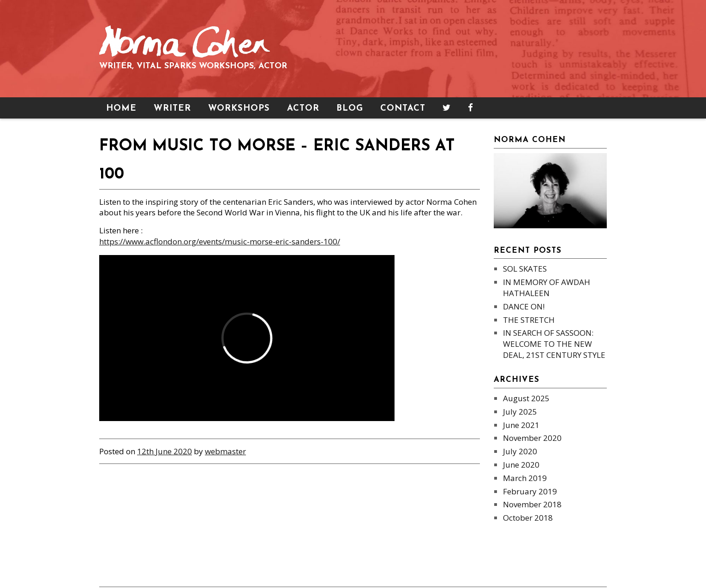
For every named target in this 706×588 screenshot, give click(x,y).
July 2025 (520, 412)
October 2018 (528, 518)
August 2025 (526, 398)
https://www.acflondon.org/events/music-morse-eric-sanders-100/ (220, 241)
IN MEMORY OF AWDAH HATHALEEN (547, 288)
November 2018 (532, 504)
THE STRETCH (529, 320)
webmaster (225, 451)
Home (121, 109)
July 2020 (520, 451)
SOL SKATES (525, 269)
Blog (350, 109)
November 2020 (532, 438)
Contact (403, 109)
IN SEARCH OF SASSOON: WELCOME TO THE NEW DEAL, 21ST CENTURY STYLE (554, 344)
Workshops (239, 109)
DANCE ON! (524, 306)
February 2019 (530, 491)
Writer (172, 109)
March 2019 (525, 478)
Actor (303, 109)
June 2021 (521, 425)
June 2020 (521, 465)
